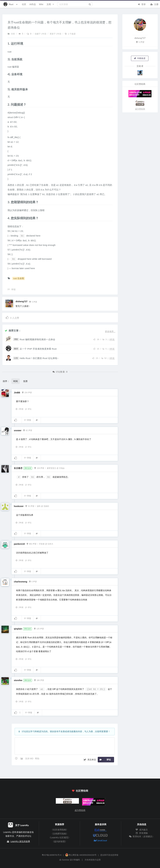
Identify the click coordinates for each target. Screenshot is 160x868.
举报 (28, 420)
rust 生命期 (18, 278)
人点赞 (12, 317)
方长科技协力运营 (93, 860)
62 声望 (28, 430)
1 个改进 (70, 34)
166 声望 (39, 680)
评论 (28, 409)
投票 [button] (25, 381)
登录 (142, 4)
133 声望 (39, 468)
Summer (66, 860)
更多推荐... (110, 331)
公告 (16, 358)
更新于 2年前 (56, 34)
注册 (154, 4)
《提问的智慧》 (59, 842)
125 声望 (39, 628)
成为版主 (142, 830)
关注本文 (92, 760)
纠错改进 (139, 58)
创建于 (41, 34)
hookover (19, 506)
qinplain (18, 629)
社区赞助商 (80, 791)
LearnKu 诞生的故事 (20, 841)
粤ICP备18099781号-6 (52, 855)
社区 (24, 4)
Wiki (41, 4)
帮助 (37, 759)
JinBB (17, 393)
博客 (16, 339)
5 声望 (33, 302)
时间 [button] (16, 381)
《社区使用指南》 (59, 830)
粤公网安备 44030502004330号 (81, 855)
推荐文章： (13, 330)
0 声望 (33, 581)
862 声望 (31, 544)
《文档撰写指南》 (59, 834)
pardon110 (19, 544)
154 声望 (27, 392)
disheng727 (22, 301)
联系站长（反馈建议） (142, 836)
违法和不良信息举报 (109, 855)
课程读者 (28, 468)
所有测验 (142, 833)
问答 (11, 34)
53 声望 (30, 506)
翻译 (16, 349)
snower (18, 430)
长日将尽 (18, 468)
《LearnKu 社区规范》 (59, 838)
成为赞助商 (140, 109)
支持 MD (30, 759)
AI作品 (33, 4)
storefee (18, 680)
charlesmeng (21, 582)
